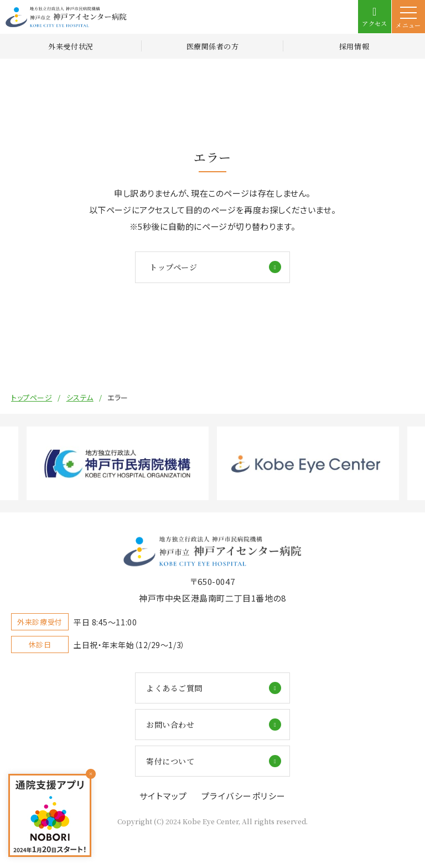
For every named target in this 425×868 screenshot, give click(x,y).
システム (80, 397)
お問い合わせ (170, 725)
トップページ (173, 267)
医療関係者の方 (213, 46)
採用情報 (354, 46)
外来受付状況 (71, 46)
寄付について (170, 761)
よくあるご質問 (174, 688)
